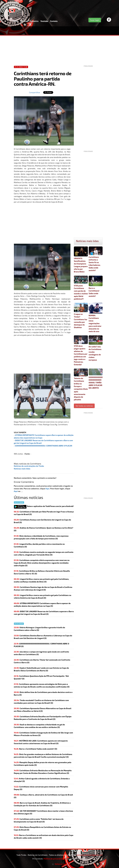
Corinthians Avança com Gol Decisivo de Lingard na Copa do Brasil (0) (42, 521)
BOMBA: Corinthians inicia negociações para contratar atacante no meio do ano (96, 318)
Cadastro (34, 21)
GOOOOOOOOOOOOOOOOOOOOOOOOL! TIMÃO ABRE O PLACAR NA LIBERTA (96, 379)
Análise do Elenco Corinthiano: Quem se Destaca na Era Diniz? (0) (44, 529)
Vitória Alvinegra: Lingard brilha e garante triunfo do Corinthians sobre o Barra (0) (40, 629)
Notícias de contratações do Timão (29, 466)
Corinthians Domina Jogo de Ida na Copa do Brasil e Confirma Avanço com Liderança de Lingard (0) (43, 588)
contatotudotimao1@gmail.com (89, 855)
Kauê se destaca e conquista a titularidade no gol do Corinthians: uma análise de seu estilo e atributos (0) (39, 726)
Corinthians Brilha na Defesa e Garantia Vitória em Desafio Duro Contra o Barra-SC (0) (42, 572)
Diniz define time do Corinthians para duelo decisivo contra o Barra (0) (43, 693)
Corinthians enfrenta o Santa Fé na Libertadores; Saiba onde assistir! (96, 259)
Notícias (24, 21)
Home (16, 21)
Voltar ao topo (60, 864)
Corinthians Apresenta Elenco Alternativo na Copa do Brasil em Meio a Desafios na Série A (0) (43, 710)
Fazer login (95, 20)
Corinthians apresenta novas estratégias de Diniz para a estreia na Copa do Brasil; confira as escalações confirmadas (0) (42, 685)
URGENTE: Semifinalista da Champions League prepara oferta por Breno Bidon (81, 260)
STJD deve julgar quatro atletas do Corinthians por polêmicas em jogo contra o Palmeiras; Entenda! (81, 350)
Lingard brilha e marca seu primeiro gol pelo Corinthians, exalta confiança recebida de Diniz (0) (41, 580)
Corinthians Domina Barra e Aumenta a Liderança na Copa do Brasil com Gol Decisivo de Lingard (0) (43, 637)
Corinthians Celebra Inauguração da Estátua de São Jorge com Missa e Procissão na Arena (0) (43, 734)
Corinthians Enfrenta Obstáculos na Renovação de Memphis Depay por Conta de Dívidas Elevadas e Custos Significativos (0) (43, 772)
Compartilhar (35, 92)
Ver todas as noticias (84, 406)
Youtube (44, 21)
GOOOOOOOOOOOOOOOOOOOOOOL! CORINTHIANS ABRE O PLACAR (44, 446)
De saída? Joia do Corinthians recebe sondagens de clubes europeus (96, 348)
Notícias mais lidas (22, 469)
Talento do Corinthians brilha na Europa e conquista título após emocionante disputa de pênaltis (81, 385)
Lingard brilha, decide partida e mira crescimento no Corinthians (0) (39, 545)
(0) (42, 605)
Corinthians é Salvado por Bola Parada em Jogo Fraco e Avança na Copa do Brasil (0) (44, 513)
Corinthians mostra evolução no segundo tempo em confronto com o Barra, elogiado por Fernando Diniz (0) (44, 553)
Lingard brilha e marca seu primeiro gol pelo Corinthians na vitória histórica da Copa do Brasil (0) (43, 597)
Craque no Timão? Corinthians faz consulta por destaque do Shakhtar (81, 316)
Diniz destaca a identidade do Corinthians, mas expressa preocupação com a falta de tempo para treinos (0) (41, 537)
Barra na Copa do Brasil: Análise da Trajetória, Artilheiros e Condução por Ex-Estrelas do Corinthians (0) (42, 804)
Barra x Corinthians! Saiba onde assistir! (96, 286)
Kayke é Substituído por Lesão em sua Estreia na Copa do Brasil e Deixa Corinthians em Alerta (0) (41, 669)
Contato (54, 21)
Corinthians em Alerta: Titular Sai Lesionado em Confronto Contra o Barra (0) (42, 661)
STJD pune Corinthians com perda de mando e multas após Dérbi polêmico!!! (81, 288)
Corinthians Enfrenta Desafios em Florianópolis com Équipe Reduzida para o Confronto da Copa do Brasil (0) (43, 718)
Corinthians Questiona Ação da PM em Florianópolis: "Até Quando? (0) (41, 677)
